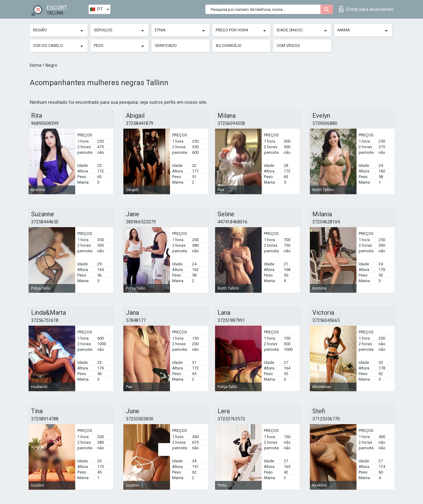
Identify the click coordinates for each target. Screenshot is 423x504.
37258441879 (140, 123)
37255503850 (140, 419)
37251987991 (231, 320)
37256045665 (326, 320)
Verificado (166, 46)
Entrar (366, 9)
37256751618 (45, 320)
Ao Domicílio (229, 46)
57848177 (136, 320)
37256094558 (231, 123)
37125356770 (326, 419)
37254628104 (326, 222)
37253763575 (231, 419)
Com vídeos (288, 46)
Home (36, 65)
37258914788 (45, 419)
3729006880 (325, 123)
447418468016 (232, 222)
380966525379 (141, 222)
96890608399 (45, 123)
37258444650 (45, 222)
